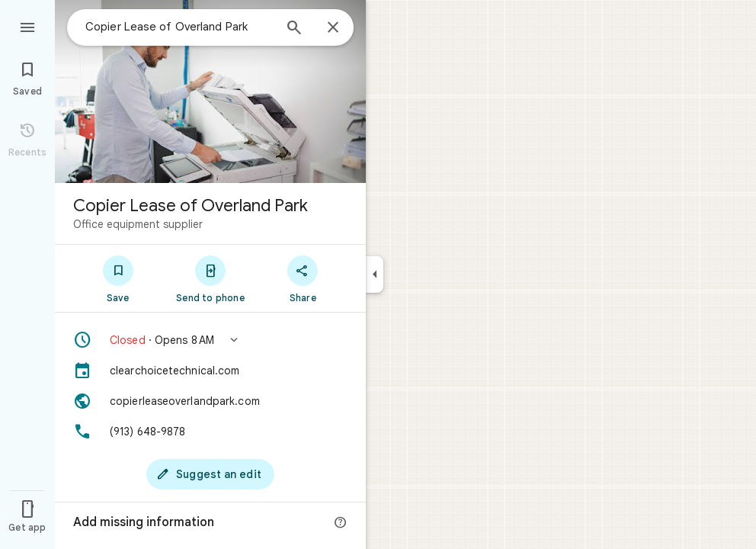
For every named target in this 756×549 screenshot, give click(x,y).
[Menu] (27, 26)
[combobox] (179, 27)
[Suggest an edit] (210, 474)
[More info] (341, 523)
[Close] (333, 28)
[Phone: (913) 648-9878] (210, 432)
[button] (210, 340)
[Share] (303, 278)
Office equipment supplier (138, 224)
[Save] (118, 278)
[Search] (294, 29)
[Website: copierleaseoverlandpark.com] (210, 401)
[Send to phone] (210, 278)
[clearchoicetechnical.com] (210, 371)
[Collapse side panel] (375, 274)
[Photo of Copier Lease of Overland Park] (210, 91)
